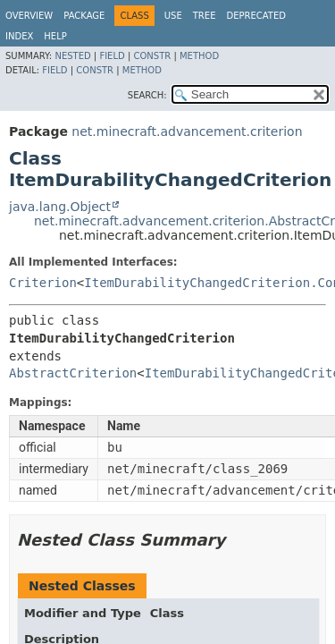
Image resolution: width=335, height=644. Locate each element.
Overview (29, 16)
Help (55, 36)
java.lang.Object (60, 207)
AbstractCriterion (73, 373)
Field (112, 56)
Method (199, 56)
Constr (152, 56)
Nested (72, 56)
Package (84, 16)
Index (19, 36)
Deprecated (256, 16)
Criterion (43, 283)
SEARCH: (147, 95)
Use (173, 16)
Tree (205, 16)
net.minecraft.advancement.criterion (187, 131)
